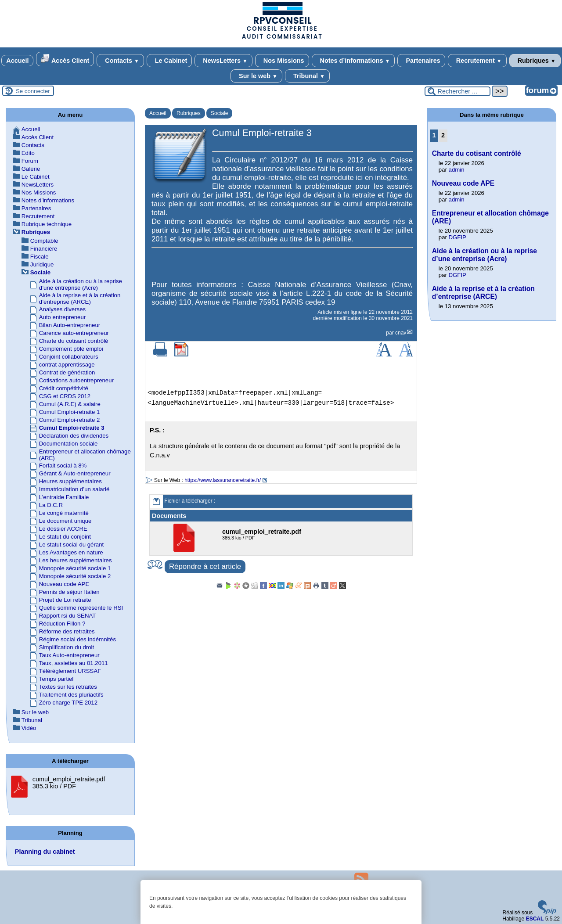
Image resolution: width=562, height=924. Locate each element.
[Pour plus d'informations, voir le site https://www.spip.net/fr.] (547, 913)
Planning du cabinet (45, 852)
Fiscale (40, 257)
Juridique (42, 264)
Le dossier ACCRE (63, 529)
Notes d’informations (353, 61)
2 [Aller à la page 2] (443, 135)
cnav (401, 333)
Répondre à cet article (205, 566)
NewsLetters (223, 61)
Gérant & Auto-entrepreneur (75, 473)
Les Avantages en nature (71, 552)
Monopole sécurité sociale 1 (75, 568)
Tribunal (307, 76)
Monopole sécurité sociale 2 (75, 576)
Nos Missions (282, 61)
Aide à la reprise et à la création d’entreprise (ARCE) (80, 298)
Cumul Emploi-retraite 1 (70, 412)
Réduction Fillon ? (62, 624)
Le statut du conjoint (65, 537)
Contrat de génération (67, 372)
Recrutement (477, 61)
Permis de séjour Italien (69, 592)
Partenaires (421, 61)
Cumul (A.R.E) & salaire (70, 404)
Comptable (44, 241)
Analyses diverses (62, 309)
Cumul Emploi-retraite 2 (70, 420)
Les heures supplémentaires (76, 560)
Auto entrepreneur (62, 317)
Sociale (219, 113)
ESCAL (535, 919)
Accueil (17, 61)
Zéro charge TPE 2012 (68, 703)
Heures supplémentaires (70, 481)
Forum (30, 161)
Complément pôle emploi (71, 349)
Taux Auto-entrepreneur (69, 655)
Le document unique (65, 521)
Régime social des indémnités (77, 639)
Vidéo (29, 728)
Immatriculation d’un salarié (74, 489)
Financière (44, 249)
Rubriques (535, 61)
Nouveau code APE (64, 584)
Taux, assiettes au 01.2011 (74, 663)
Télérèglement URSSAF (70, 671)
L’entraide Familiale (64, 497)
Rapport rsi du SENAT (67, 616)
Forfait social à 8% (63, 466)
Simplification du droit (67, 647)
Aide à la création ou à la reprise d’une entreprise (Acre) (81, 284)
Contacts (120, 61)
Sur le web (256, 76)
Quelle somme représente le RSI (81, 608)
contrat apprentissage (67, 365)
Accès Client (65, 59)
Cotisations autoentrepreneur (76, 380)
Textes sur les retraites (68, 687)
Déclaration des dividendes (74, 436)
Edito (28, 153)
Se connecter (33, 91)
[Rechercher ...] (458, 91)
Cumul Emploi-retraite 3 (72, 428)
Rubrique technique (47, 224)
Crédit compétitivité (64, 388)
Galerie (31, 169)
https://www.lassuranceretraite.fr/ (223, 480)
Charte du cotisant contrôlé (74, 341)
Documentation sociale (68, 444)
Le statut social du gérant (71, 545)
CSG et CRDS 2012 (65, 396)
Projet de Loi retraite (65, 600)
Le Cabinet (169, 61)
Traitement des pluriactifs (71, 695)
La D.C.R (51, 505)
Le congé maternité (64, 513)
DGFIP (458, 237)
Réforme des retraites (67, 631)
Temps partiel (56, 679)
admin (457, 170)
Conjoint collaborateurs (69, 357)
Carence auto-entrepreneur (74, 333)
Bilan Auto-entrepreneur (70, 325)
